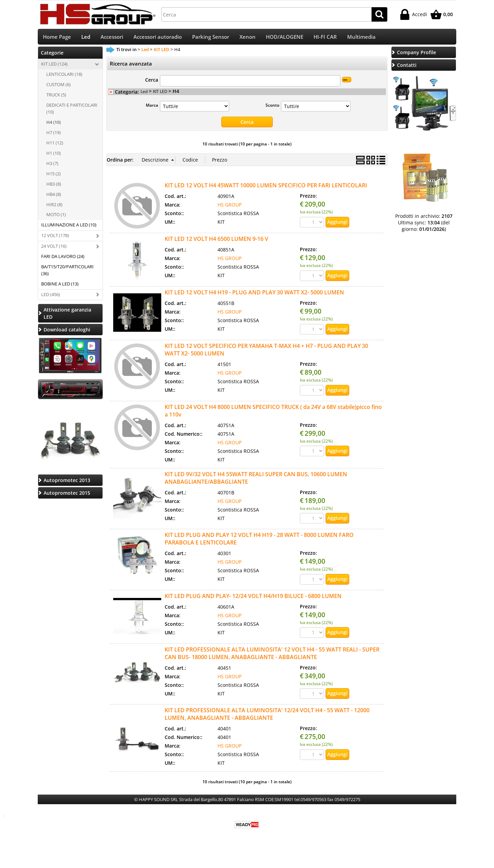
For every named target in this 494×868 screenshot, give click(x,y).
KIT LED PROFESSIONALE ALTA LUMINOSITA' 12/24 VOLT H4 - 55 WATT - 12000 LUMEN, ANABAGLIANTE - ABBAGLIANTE (267, 716)
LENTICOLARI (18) (64, 77)
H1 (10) (54, 155)
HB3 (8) (54, 186)
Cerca (152, 82)
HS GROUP (230, 207)
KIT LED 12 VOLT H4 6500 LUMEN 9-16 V (216, 241)
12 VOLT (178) (55, 238)
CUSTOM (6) (58, 87)
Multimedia (361, 38)
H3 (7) (52, 165)
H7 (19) (54, 135)
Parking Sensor (211, 38)
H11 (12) (55, 145)
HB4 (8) (54, 196)
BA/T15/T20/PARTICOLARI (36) (67, 272)
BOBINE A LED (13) (60, 286)
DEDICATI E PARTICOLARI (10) (72, 111)
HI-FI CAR (325, 38)
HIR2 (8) (54, 207)
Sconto (272, 107)
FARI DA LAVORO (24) (63, 259)
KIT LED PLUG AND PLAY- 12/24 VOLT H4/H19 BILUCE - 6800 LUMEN (253, 598)
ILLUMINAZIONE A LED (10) (69, 227)
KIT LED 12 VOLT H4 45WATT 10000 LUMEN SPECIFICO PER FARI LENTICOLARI (266, 187)
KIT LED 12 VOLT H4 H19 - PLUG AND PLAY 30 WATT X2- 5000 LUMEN (254, 294)
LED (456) (51, 297)
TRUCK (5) (56, 97)
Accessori (112, 38)
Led (86, 38)
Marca (152, 107)
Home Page (57, 38)
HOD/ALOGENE (285, 38)
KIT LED (161, 93)
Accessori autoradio (158, 38)
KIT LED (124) (54, 66)
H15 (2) (54, 176)
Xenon (248, 38)
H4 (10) (54, 125)
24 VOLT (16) (54, 248)
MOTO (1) (56, 217)
